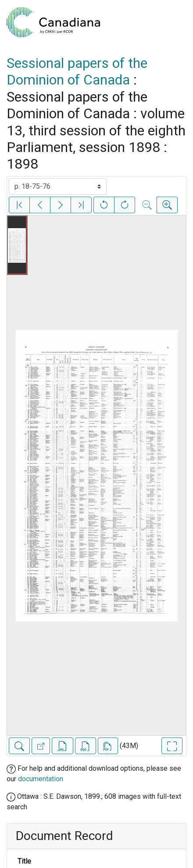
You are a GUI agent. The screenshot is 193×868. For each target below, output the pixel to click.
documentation (41, 779)
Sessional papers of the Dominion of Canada (77, 71)
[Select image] (58, 187)
